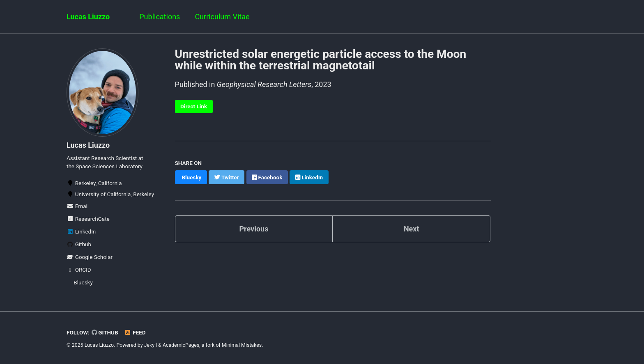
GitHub (105, 332)
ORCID (79, 270)
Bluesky (83, 282)
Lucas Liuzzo (88, 17)
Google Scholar (90, 257)
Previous (254, 229)
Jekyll (151, 345)
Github (79, 244)
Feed (135, 332)
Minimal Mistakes (242, 345)
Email (78, 206)
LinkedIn (81, 231)
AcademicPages (181, 345)
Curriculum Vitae (222, 17)
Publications (160, 17)
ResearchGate (88, 219)
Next (412, 229)
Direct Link (194, 106)
